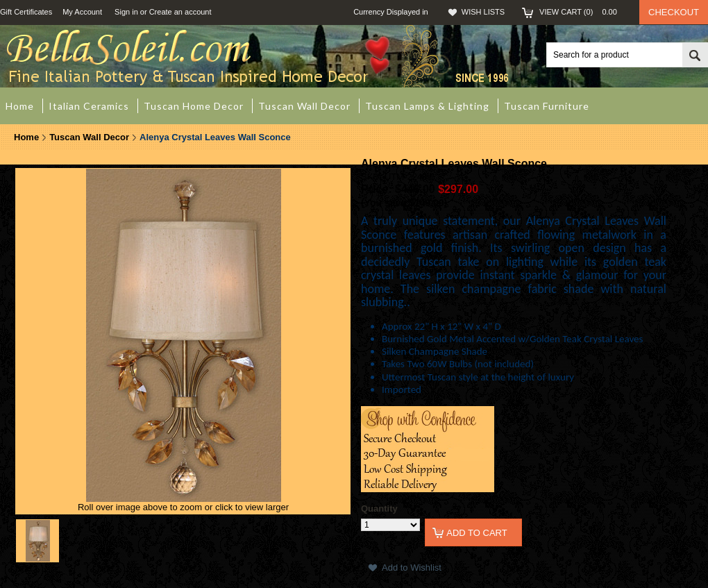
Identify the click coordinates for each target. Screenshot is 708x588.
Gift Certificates (26, 12)
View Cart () (582, 12)
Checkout (674, 12)
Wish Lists (483, 12)
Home (26, 137)
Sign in (126, 12)
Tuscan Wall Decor (89, 137)
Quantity (379, 509)
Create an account (180, 12)
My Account (82, 12)
